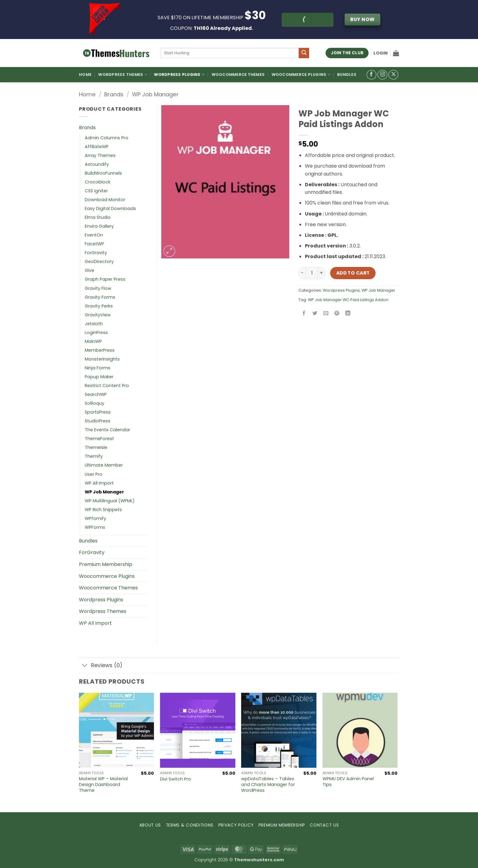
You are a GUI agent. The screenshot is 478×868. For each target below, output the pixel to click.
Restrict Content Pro (107, 386)
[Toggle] (85, 666)
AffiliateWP (97, 147)
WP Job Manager (155, 94)
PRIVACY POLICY (236, 825)
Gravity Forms (100, 297)
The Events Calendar (107, 430)
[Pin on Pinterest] (337, 313)
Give (89, 270)
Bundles (347, 75)
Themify (94, 456)
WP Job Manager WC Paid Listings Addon (348, 300)
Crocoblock (98, 182)
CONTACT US (324, 825)
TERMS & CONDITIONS (190, 825)
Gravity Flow (98, 288)
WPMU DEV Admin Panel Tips (348, 782)
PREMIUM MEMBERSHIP (282, 825)
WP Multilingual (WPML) (110, 501)
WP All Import (99, 483)
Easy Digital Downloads (110, 208)
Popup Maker (99, 377)
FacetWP (94, 244)
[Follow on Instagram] (382, 75)
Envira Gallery (99, 226)
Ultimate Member (104, 465)
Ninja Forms (98, 368)
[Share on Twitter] (315, 313)
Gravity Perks (99, 306)
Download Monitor (105, 200)
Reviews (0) (101, 666)
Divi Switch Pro (176, 779)
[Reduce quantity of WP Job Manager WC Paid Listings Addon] (302, 273)
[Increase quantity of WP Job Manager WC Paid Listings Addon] (322, 273)
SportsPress (98, 412)
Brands (114, 94)
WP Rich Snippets (103, 510)
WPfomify (95, 518)
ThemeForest (99, 439)
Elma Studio (98, 217)
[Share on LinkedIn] (348, 313)
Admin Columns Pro (107, 138)
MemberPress (100, 350)
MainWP (93, 341)
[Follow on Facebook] (371, 75)
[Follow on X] (393, 75)
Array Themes (100, 155)
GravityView (98, 315)
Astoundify (97, 164)
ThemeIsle (96, 447)
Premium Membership (106, 564)
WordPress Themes (123, 75)
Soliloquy (95, 403)
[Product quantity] (312, 273)
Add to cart (353, 273)
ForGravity (96, 253)
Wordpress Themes (103, 611)
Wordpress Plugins (341, 290)
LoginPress (96, 333)
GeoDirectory (99, 261)
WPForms (95, 527)
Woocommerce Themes (238, 75)
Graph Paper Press (105, 279)
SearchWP (96, 394)
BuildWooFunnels (103, 173)
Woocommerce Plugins (301, 75)
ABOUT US (150, 825)
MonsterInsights (102, 359)
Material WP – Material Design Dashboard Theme (103, 784)
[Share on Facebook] (304, 313)
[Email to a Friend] (326, 313)
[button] (381, 53)
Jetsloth (94, 324)
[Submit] (304, 53)
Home (85, 75)
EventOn (94, 235)
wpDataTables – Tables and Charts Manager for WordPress (268, 784)
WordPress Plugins (179, 75)
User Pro (94, 474)
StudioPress (98, 421)
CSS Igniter (96, 191)
